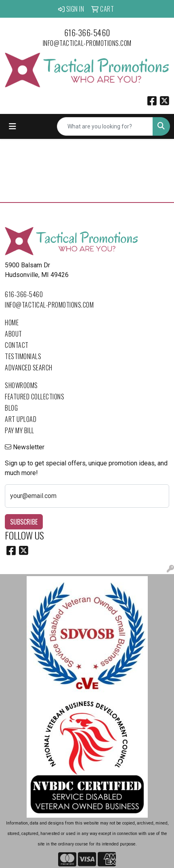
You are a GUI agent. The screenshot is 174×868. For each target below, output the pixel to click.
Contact (17, 345)
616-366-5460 (87, 33)
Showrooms (21, 385)
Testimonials (23, 356)
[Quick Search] (105, 126)
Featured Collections (35, 397)
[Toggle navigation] (13, 126)
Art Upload (21, 419)
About (14, 334)
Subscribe (24, 522)
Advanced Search (29, 368)
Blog (11, 408)
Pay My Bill (20, 430)
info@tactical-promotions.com (87, 43)
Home (12, 322)
